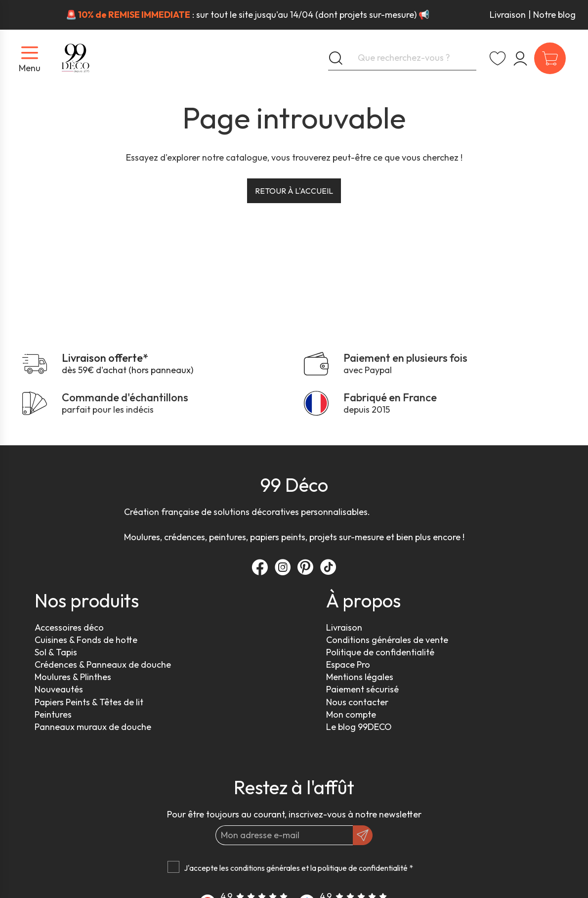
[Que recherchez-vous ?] (402, 58)
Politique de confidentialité (380, 652)
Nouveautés (59, 689)
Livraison (508, 15)
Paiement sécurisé (362, 689)
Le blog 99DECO (359, 727)
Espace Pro (348, 664)
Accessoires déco (69, 627)
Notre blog (554, 15)
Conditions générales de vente (387, 640)
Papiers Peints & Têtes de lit (89, 702)
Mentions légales (360, 677)
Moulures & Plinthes (73, 677)
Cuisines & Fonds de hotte (86, 640)
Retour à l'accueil (294, 191)
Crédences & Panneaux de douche (103, 664)
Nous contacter (357, 702)
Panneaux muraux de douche (93, 727)
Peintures (53, 714)
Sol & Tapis (56, 652)
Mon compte (351, 714)
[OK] (363, 835)
